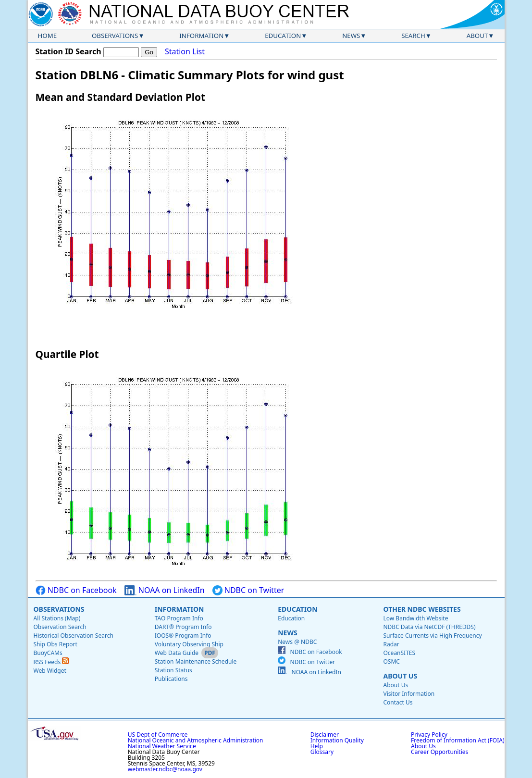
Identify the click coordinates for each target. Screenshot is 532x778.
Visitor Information (409, 694)
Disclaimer (325, 735)
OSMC (391, 661)
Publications (171, 679)
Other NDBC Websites (422, 609)
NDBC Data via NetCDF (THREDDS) (429, 627)
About (477, 36)
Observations (115, 36)
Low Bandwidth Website (415, 618)
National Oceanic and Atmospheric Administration (196, 740)
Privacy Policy (429, 735)
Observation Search (60, 627)
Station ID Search (68, 51)
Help (317, 746)
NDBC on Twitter (248, 590)
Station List (185, 52)
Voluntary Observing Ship (189, 644)
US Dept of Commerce (158, 735)
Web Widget (50, 671)
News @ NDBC (297, 642)
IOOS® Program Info (183, 636)
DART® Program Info (183, 627)
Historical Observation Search (74, 636)
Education (283, 36)
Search (413, 36)
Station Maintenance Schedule (196, 661)
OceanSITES (399, 653)
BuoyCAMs (48, 653)
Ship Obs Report (56, 644)
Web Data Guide (177, 653)
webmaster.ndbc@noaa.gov (165, 769)
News (351, 36)
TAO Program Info (179, 618)
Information (201, 36)
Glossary (322, 752)
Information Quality (337, 740)
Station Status (173, 670)
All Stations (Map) (57, 618)
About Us (400, 676)
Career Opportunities (439, 752)
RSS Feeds (51, 662)
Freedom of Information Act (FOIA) (458, 740)
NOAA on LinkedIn (165, 590)
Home (48, 36)
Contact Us (398, 702)
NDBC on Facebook (76, 590)
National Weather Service (162, 746)
